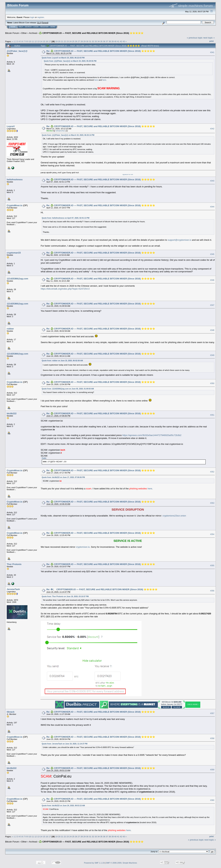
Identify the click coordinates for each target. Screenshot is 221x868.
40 (115, 41)
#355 (212, 566)
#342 (212, 129)
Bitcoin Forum (12, 33)
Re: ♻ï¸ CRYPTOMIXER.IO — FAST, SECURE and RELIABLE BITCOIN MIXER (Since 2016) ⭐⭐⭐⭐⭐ (102, 589)
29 (85, 41)
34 (99, 41)
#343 (212, 181)
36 (104, 41)
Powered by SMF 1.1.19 (94, 863)
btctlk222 (12, 413)
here (96, 80)
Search (28, 27)
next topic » (209, 38)
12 (36, 41)
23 (68, 41)
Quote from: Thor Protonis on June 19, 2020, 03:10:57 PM (65, 596)
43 (124, 41)
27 (79, 41)
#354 (212, 534)
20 (59, 41)
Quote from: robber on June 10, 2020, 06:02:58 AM (62, 361)
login (32, 17)
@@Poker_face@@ (17, 51)
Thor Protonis (14, 564)
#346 (212, 280)
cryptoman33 (14, 253)
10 (30, 41)
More (53, 27)
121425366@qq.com (17, 279)
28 (82, 41)
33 (96, 41)
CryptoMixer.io (15, 205)
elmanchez (60, 131)
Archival (33, 33)
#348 (212, 330)
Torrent (45, 23)
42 (121, 41)
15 (44, 41)
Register (44, 27)
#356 (212, 591)
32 (93, 41)
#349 (212, 355)
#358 (212, 738)
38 (110, 41)
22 (65, 41)
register (41, 17)
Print (212, 41)
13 (38, 41)
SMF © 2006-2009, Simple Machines (122, 863)
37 (107, 41)
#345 (212, 254)
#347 (212, 305)
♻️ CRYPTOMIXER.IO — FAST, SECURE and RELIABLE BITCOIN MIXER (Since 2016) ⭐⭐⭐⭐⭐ (91, 33)
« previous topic (195, 38)
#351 (212, 415)
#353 (212, 503)
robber (10, 329)
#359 (212, 770)
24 (71, 41)
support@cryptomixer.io (179, 240)
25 (73, 41)
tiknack (11, 712)
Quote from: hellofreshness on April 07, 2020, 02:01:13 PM (66, 218)
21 (62, 41)
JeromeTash (13, 589)
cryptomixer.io (83, 547)
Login (36, 27)
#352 (212, 472)
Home (13, 27)
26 (76, 41)
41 (118, 41)
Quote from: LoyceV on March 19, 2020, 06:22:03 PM (63, 58)
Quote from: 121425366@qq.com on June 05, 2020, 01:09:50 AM (68, 389)
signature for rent (128, 174)
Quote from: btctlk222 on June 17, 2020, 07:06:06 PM (63, 477)
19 (56, 41)
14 (41, 41)
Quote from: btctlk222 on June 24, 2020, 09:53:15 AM (63, 806)
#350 (212, 383)
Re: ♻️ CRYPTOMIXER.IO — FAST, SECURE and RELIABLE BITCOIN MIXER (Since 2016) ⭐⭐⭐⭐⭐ (101, 51)
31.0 (39, 23)
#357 (212, 713)
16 (47, 41)
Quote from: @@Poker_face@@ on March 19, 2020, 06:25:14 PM (68, 135)
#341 (212, 52)
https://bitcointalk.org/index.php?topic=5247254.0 (65, 289)
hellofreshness (15, 179)
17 (50, 41)
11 (33, 41)
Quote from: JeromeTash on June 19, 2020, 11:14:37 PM (65, 744)
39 (113, 41)
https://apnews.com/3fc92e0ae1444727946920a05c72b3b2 (152, 435)
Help (21, 27)
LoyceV (11, 126)
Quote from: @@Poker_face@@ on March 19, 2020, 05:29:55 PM (70, 61)
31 (90, 41)
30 (87, 41)
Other (24, 33)
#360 (212, 800)
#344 (212, 207)
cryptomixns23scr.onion (174, 516)
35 (101, 41)
